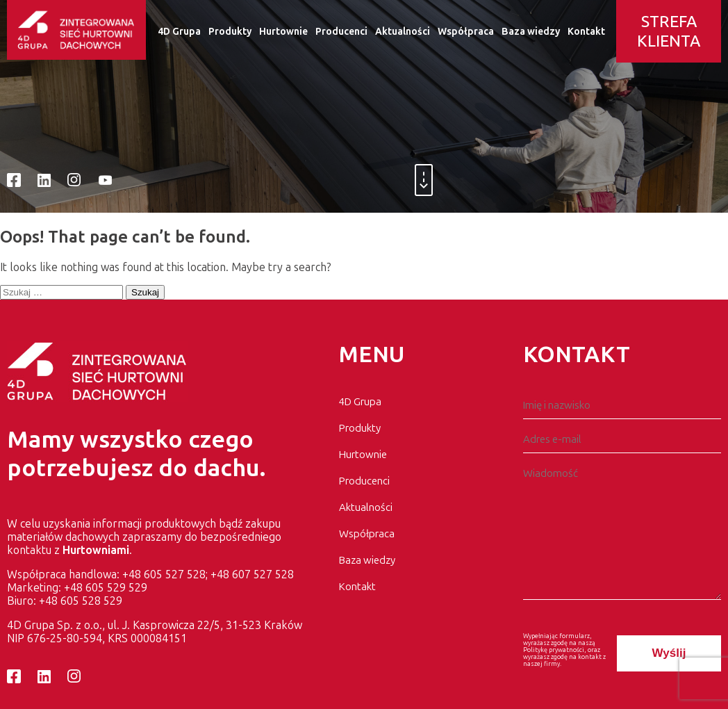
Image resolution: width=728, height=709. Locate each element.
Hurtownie (283, 32)
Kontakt (586, 32)
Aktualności (403, 32)
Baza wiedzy (531, 32)
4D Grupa (179, 32)
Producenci (341, 32)
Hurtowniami (96, 550)
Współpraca (466, 32)
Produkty (230, 32)
